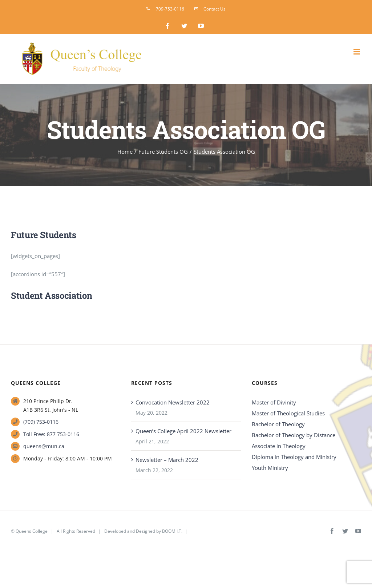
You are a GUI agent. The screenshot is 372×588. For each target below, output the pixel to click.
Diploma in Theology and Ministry (294, 457)
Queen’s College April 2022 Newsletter (183, 431)
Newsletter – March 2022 (167, 460)
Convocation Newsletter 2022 (173, 402)
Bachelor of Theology (278, 424)
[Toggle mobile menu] (357, 52)
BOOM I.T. (172, 531)
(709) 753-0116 (41, 422)
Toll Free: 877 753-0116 (51, 434)
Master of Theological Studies (288, 413)
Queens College (32, 531)
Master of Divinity (274, 402)
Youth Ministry (270, 468)
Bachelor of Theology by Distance (294, 435)
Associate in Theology (279, 446)
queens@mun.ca (44, 446)
